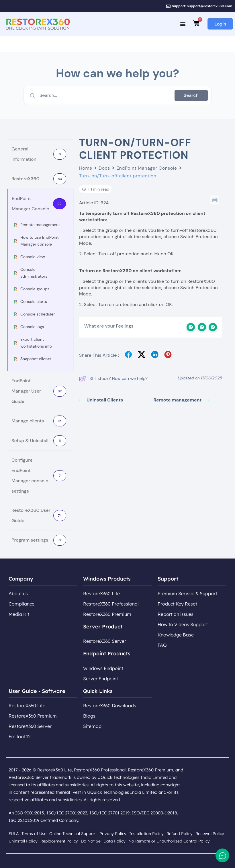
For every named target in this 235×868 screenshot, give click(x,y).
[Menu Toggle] (183, 24)
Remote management (181, 400)
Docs (104, 168)
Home (86, 168)
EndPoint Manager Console (147, 168)
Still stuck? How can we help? (113, 379)
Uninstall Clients (101, 400)
